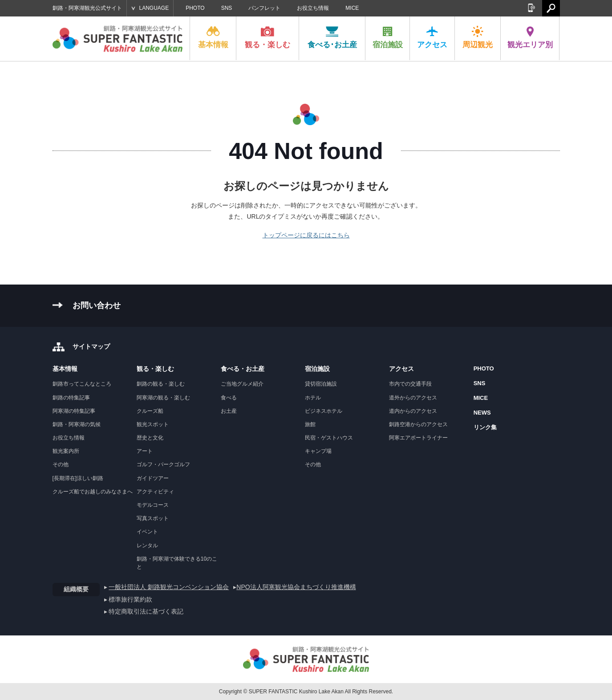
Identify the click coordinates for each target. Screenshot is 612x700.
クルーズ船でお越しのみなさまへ (93, 492)
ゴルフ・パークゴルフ (163, 464)
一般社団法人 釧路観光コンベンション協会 (169, 587)
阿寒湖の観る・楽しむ (163, 398)
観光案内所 (66, 451)
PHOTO (195, 8)
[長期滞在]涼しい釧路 (78, 478)
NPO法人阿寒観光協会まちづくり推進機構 (296, 587)
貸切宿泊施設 (321, 384)
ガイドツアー (153, 478)
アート (145, 451)
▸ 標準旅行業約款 (128, 599)
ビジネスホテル (324, 411)
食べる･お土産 (332, 37)
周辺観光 (478, 37)
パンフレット (264, 8)
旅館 (310, 424)
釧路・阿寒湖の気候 (77, 424)
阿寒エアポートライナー (418, 438)
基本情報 (213, 37)
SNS (227, 8)
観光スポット (153, 424)
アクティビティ (155, 492)
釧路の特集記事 (71, 398)
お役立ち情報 (313, 8)
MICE (352, 8)
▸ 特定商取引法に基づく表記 (144, 611)
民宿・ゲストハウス (329, 438)
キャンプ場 (318, 451)
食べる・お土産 (243, 369)
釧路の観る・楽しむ (161, 384)
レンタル (147, 545)
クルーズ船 (150, 411)
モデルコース (153, 505)
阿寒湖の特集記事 (74, 411)
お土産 (229, 411)
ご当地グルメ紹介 (242, 384)
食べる (229, 398)
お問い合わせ (97, 305)
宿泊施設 (388, 37)
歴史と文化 (150, 438)
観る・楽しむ (267, 37)
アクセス (432, 37)
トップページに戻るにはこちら (306, 235)
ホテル (313, 398)
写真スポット (153, 518)
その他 (61, 464)
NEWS (482, 413)
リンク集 (485, 427)
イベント (147, 532)
